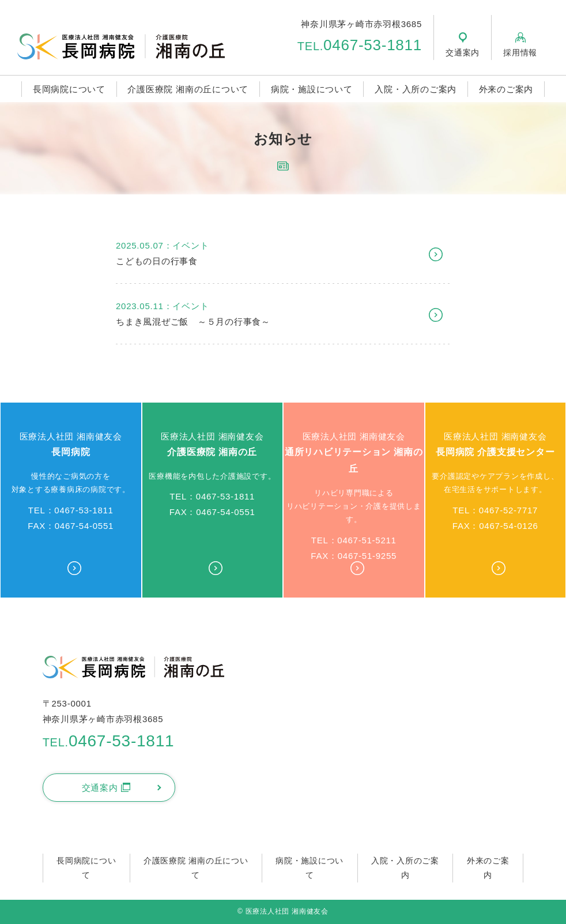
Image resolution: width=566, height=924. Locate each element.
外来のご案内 (506, 89)
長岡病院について (69, 89)
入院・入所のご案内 (416, 89)
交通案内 (106, 788)
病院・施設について (312, 89)
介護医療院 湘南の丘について (188, 89)
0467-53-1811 (360, 45)
